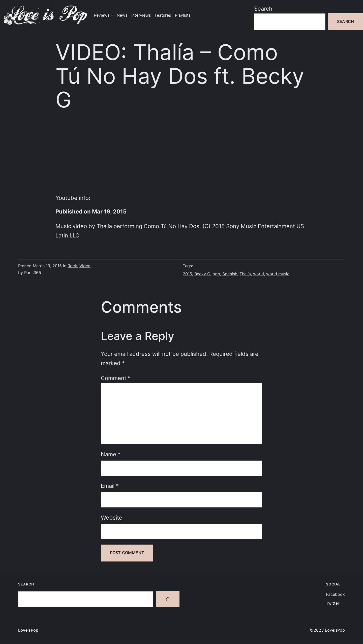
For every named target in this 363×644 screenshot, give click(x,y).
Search (263, 9)
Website (112, 518)
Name (111, 454)
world (259, 274)
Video (85, 266)
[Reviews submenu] (112, 15)
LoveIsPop (28, 630)
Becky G (202, 274)
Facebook (335, 594)
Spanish (230, 274)
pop (216, 274)
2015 (187, 274)
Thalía (245, 274)
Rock (72, 266)
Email (110, 486)
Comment (116, 378)
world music (278, 274)
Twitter (333, 603)
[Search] (168, 599)
